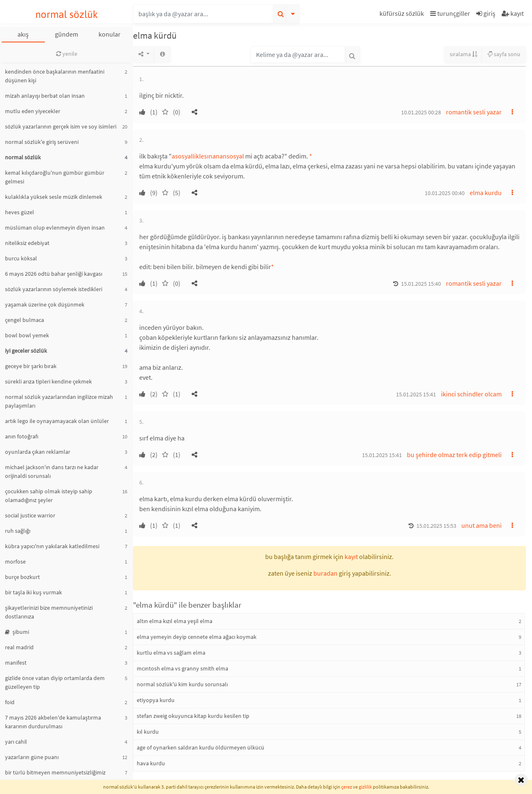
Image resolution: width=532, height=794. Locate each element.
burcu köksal (21, 258)
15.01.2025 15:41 (416, 394)
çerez (347, 787)
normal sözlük (67, 14)
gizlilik (365, 787)
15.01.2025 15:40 (421, 284)
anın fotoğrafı (22, 436)
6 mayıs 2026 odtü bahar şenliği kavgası (54, 274)
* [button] (311, 156)
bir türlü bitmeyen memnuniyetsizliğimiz (55, 772)
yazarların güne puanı (32, 757)
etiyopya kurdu (156, 700)
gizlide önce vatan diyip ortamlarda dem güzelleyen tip (55, 682)
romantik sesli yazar (474, 112)
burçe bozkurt (22, 577)
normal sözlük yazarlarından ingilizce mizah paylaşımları (59, 401)
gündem (66, 34)
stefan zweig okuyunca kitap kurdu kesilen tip (193, 716)
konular (110, 34)
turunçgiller (450, 13)
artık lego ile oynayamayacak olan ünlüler (57, 421)
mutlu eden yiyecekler (33, 111)
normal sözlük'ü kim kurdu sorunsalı (182, 684)
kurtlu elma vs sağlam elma (171, 653)
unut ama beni (482, 525)
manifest (16, 663)
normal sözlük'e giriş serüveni (42, 142)
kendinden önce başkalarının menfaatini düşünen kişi (55, 76)
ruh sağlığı (18, 531)
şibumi (17, 632)
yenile (67, 54)
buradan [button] (325, 573)
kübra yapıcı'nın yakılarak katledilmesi (52, 546)
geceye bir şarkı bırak (31, 366)
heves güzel (20, 212)
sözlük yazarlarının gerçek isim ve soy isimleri (61, 126)
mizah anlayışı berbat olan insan (45, 96)
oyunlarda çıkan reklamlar (38, 452)
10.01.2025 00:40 (445, 193)
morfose (15, 561)
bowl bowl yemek (27, 335)
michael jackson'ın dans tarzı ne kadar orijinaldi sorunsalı (52, 471)
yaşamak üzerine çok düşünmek (45, 304)
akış (23, 34)
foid (10, 702)
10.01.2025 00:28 (421, 112)
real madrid (19, 647)
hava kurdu (151, 763)
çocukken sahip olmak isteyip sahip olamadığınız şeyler (49, 496)
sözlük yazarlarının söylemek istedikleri (54, 289)
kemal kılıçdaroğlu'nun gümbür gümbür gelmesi (55, 177)
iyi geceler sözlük (26, 351)
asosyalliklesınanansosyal (208, 156)
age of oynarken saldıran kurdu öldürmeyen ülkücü (201, 747)
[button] (403, 15)
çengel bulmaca (25, 320)
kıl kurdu (148, 732)
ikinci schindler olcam (471, 394)
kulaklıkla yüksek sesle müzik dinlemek (54, 197)
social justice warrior (30, 515)
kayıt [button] (351, 557)
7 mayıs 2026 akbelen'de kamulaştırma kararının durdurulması (53, 722)
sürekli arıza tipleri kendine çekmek (48, 381)
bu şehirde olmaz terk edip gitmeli (454, 455)
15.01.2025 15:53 (436, 526)
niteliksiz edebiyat (27, 243)
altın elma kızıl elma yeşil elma (175, 621)
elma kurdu (486, 193)
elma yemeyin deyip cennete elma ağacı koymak (197, 637)
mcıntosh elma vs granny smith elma (182, 668)
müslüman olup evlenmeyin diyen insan (55, 228)
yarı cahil (16, 742)
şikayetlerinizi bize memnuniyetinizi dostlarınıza (49, 612)
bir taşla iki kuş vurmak (33, 592)
